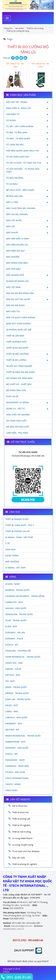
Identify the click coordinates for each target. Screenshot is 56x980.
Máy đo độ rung (15, 305)
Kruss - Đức (12, 705)
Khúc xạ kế (12, 396)
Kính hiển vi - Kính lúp (28, 109)
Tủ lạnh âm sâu (28, 145)
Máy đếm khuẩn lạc (17, 245)
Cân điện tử (28, 115)
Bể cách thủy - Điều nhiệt (28, 190)
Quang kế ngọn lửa (17, 281)
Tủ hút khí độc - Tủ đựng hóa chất (28, 170)
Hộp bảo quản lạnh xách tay (28, 151)
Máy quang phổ (28, 275)
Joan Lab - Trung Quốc (18, 699)
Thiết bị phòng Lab (21, 819)
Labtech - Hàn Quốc (17, 717)
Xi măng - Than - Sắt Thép (19, 537)
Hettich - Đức (13, 675)
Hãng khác (11, 790)
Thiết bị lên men (15, 336)
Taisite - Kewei (13, 784)
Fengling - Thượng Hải (18, 651)
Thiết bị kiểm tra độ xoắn (20, 372)
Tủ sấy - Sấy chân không (28, 127)
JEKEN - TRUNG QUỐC (16, 687)
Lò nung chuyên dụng (23, 845)
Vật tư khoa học (20, 806)
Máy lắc (28, 227)
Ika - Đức (10, 681)
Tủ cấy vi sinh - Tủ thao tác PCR (28, 163)
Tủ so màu (12, 184)
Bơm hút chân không (18, 324)
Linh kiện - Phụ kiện (17, 433)
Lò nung (28, 121)
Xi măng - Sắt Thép (15, 568)
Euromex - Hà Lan (15, 632)
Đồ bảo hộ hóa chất (18, 427)
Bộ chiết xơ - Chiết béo (19, 384)
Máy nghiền (13, 257)
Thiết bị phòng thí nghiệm (25, 864)
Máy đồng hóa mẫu (17, 263)
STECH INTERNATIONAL (17, 778)
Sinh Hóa (10, 549)
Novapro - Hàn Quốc (17, 748)
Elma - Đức (11, 626)
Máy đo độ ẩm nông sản (20, 293)
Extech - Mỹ (12, 645)
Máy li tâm (28, 203)
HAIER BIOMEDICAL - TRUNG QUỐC (23, 657)
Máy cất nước (28, 221)
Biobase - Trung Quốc (18, 590)
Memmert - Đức (14, 724)
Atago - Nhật (13, 584)
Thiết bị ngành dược (17, 519)
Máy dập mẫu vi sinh (17, 239)
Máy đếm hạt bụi (15, 251)
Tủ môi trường (15, 178)
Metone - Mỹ (12, 730)
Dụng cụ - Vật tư (28, 409)
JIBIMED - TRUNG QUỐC (17, 693)
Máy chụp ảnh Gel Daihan (21, 208)
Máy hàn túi (13, 311)
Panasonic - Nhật (15, 760)
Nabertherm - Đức (16, 742)
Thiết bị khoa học (20, 812)
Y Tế (7, 543)
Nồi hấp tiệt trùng (28, 102)
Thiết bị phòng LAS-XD (17, 531)
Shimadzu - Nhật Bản (17, 766)
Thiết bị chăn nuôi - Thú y (20, 525)
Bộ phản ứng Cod (16, 390)
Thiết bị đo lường (28, 360)
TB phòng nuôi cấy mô (19, 330)
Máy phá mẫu (14, 269)
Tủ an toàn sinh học (28, 157)
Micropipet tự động (28, 403)
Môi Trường (12, 562)
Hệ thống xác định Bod (19, 378)
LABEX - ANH (12, 711)
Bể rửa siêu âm (28, 196)
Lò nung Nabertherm (22, 838)
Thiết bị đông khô (16, 342)
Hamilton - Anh (14, 663)
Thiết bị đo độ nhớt (17, 348)
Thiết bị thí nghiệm (21, 825)
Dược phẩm (12, 556)
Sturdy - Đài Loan (15, 772)
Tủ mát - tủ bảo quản (28, 139)
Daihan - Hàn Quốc (16, 608)
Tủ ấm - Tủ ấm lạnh (28, 133)
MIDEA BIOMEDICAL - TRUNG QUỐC (23, 736)
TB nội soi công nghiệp (19, 366)
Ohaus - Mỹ (11, 754)
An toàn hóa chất (16, 421)
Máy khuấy (28, 233)
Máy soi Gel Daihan (17, 214)
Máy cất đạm (28, 287)
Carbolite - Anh (14, 602)
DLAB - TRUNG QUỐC (16, 620)
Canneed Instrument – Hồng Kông (25, 596)
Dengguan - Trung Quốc (19, 614)
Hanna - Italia (13, 669)
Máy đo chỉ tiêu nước (28, 300)
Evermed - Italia (14, 639)
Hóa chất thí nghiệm (18, 415)
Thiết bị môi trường (28, 354)
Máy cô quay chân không (21, 317)
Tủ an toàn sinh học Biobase (26, 851)
